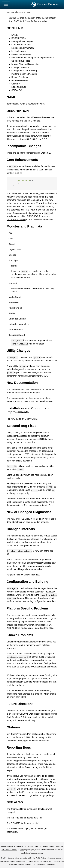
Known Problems (20, 77)
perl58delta (31, 129)
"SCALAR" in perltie (16, 220)
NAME (15, 35)
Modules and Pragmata (23, 48)
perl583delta (13, 12)
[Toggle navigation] (6, 4)
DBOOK (39, 846)
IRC (55, 861)
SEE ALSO (17, 90)
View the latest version (36, 21)
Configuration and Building (24, 71)
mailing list (47, 861)
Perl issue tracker (33, 861)
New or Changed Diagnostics (25, 64)
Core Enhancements (21, 45)
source (22, 12)
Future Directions (20, 80)
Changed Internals (20, 67)
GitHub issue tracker (9, 850)
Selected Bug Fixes (21, 61)
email (22, 850)
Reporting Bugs (19, 87)
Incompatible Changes (22, 41)
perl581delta (13, 136)
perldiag (44, 522)
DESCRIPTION (19, 38)
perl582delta (29, 136)
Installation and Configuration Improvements (33, 58)
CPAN (28, 12)
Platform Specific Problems (24, 74)
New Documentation (21, 54)
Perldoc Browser (46, 4)
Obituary (15, 84)
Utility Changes (19, 51)
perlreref (52, 734)
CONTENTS (16, 28)
